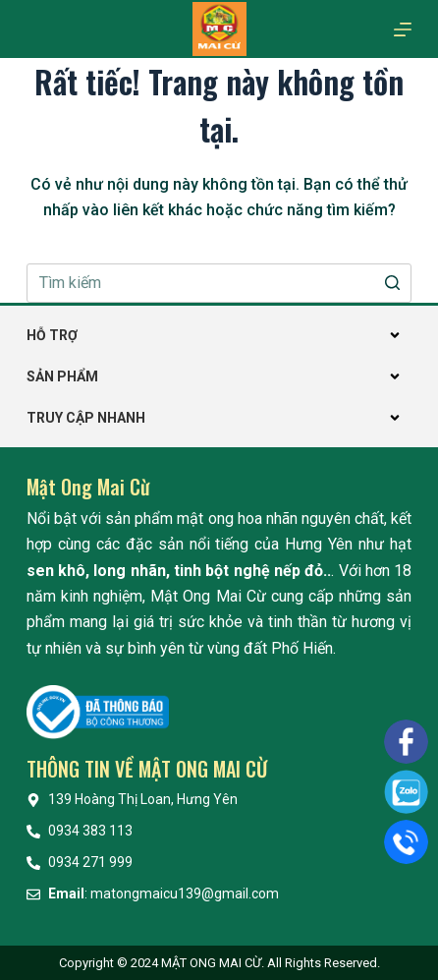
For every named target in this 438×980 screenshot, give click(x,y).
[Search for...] (219, 283)
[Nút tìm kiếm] (392, 283)
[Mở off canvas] (403, 29)
